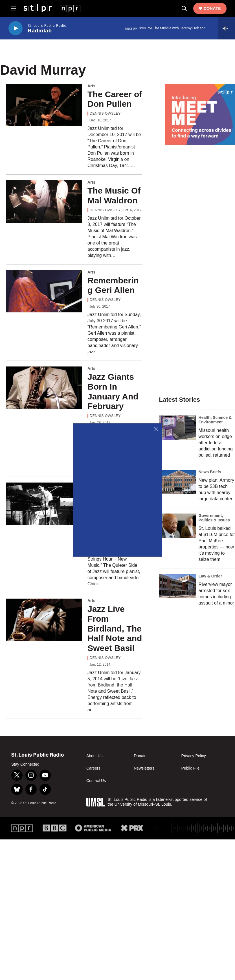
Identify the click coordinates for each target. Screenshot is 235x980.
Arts (91, 86)
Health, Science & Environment (215, 420)
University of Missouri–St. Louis (143, 804)
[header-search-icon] (184, 8)
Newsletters (144, 768)
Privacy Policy (194, 756)
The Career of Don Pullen (115, 99)
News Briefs (210, 472)
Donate (212, 8)
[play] (16, 28)
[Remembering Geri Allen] (44, 291)
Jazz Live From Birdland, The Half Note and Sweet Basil (115, 628)
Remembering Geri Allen (113, 285)
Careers (93, 768)
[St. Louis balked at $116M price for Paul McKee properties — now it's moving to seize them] (177, 526)
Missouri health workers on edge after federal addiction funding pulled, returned (216, 443)
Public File (191, 768)
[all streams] (227, 28)
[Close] (156, 429)
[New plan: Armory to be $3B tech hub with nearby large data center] (177, 482)
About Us (95, 756)
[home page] (52, 8)
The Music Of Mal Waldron (114, 195)
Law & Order (210, 576)
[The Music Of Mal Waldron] (44, 201)
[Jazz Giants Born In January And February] (44, 388)
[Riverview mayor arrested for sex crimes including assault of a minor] (177, 586)
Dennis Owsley (105, 114)
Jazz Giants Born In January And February (113, 391)
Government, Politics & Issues (214, 518)
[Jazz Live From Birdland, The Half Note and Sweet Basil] (44, 620)
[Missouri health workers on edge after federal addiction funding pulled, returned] (177, 428)
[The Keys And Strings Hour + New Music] (44, 504)
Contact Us (96, 781)
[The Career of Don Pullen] (44, 105)
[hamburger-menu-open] (14, 8)
